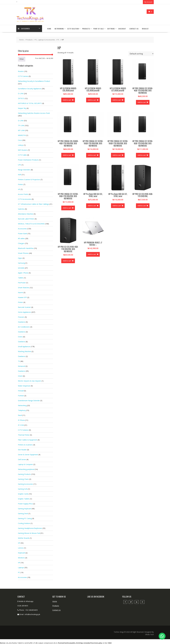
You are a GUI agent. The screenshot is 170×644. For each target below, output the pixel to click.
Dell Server (22, 459)
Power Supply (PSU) (25, 503)
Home (49, 28)
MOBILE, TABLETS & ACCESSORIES (31, 223)
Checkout (122, 28)
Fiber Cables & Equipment (28, 440)
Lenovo (21, 548)
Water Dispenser (24, 386)
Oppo (20, 258)
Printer (20, 184)
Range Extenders (24, 169)
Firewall (21, 390)
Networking (59, 28)
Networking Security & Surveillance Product (34, 81)
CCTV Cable (22, 155)
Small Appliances (24, 346)
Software (111, 28)
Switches (21, 209)
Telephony (22, 410)
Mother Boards (24, 538)
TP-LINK (21, 125)
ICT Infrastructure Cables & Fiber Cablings (33, 204)
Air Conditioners (24, 327)
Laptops (21, 567)
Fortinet (21, 395)
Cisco (20, 140)
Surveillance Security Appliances (30, 88)
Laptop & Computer (25, 464)
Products (86, 28)
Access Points (23, 194)
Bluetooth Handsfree (26, 248)
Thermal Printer (24, 435)
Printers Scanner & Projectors (29, 179)
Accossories (22, 577)
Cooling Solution (24, 523)
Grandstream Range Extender (29, 400)
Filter (22, 59)
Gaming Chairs (23, 479)
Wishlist (145, 28)
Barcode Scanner (24, 307)
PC (19, 572)
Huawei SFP (22, 297)
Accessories (22, 228)
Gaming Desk (23, 513)
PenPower (22, 282)
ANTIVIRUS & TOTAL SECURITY (30, 103)
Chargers (21, 243)
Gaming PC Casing (25, 518)
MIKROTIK (22, 135)
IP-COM (21, 425)
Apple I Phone (23, 273)
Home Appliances (24, 312)
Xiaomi (21, 292)
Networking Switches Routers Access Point (34, 113)
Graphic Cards (23, 494)
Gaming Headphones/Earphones (30, 528)
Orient (20, 376)
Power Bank (23, 233)
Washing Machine (25, 351)
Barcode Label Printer (26, 219)
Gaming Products (24, 474)
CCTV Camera (23, 76)
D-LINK (21, 93)
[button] (162, 636)
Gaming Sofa (23, 489)
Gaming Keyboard (25, 508)
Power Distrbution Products (28, 160)
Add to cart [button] (67, 100)
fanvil (20, 415)
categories (24, 28)
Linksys (21, 145)
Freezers (21, 317)
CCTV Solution (73, 28)
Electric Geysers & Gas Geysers (30, 381)
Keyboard (22, 553)
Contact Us (134, 28)
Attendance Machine (26, 214)
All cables (21, 238)
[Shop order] (141, 53)
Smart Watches (24, 287)
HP (19, 189)
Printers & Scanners (25, 445)
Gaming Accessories (25, 484)
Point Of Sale (99, 28)
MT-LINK (21, 130)
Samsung (21, 263)
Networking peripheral (26, 469)
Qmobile (21, 268)
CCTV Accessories (25, 199)
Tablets (21, 278)
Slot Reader (22, 449)
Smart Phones (23, 253)
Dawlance (22, 322)
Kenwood (22, 366)
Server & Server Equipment (28, 454)
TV (19, 361)
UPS (20, 165)
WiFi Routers (23, 150)
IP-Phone (21, 420)
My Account (148, 2)
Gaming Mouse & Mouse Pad (29, 533)
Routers (21, 71)
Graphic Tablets (24, 499)
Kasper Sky (22, 108)
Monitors (21, 557)
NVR (20, 174)
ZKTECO (21, 98)
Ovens (20, 336)
